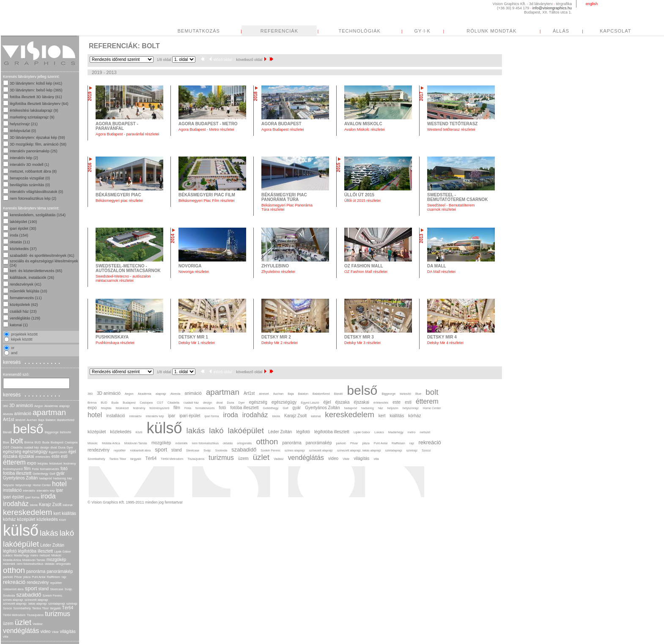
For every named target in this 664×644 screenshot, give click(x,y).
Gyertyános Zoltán (20, 478)
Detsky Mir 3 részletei (362, 343)
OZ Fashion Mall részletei (366, 272)
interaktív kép (45, 491)
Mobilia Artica (12, 560)
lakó (67, 533)
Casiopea (71, 442)
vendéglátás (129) (25, 318)
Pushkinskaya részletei (115, 343)
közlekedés (47, 519)
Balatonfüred (66, 420)
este (56, 456)
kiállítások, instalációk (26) (32, 278)
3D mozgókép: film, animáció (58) (38, 144)
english (592, 4)
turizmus (58, 614)
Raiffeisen (54, 577)
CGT (6, 447)
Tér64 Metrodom (14, 615)
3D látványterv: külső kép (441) (36, 83)
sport (31, 588)
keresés (33, 362)
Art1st (8, 420)
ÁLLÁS (561, 31)
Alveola (8, 414)
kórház (9, 519)
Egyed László (58, 452)
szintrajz (72, 604)
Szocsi (7, 608)
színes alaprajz (13, 600)
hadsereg (60, 478)
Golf (52, 474)
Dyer (70, 447)
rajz (64, 577)
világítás (68, 632)
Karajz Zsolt (50, 505)
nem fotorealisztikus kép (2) (33, 198)
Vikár (55, 632)
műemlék (9, 564)
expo (32, 463)
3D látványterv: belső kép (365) (36, 90)
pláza (27, 577)
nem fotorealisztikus (30, 564)
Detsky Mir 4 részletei (445, 343)
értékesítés (43, 457)
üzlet (23, 622)
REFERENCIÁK (279, 31)
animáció (23, 414)
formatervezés (49, 469)
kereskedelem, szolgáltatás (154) (38, 215)
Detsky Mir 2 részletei (280, 343)
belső (28, 429)
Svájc (69, 589)
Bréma (29, 442)
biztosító (65, 432)
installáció (12, 490)
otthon (14, 570)
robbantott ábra (13, 589)
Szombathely (22, 608)
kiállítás (69, 513)
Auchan (32, 420)
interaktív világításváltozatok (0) (36, 192)
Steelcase (57, 589)
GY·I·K (423, 31)
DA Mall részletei (441, 272)
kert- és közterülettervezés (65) (36, 271)
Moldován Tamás (34, 560)
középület (26, 519)
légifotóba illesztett (36, 551)
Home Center (42, 485)
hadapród (45, 478)
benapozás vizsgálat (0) (30, 178)
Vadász (37, 624)
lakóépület (21, 544)
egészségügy (35, 452)
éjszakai (26, 456)
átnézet (20, 420)
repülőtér (56, 583)
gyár (60, 473)
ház (70, 478)
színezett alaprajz (36, 600)
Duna (62, 447)
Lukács (8, 555)
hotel (59, 484)
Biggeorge (52, 432)
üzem (8, 623)
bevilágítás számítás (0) (30, 185)
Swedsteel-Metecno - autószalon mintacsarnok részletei (123, 278)
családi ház (31, 447)
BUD (38, 442)
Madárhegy (22, 555)
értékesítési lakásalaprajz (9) (34, 110)
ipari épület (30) (23, 228)
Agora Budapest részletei (283, 129)
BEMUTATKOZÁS (199, 31)
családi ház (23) (23, 311)
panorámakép (60, 571)
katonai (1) (19, 325)
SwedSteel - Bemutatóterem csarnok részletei (451, 207)
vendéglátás (21, 631)
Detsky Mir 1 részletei (197, 343)
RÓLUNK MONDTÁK (491, 31)
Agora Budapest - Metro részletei (206, 129)
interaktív (29, 491)
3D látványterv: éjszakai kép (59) (37, 138)
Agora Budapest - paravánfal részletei (128, 134)
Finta (35, 469)
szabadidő (29, 595)
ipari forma (32, 497)
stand (44, 589)
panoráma (36, 571)
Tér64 (68, 608)
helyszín (8, 485)
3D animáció (21, 406)
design (45, 447)
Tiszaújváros (35, 615)
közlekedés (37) (23, 249)
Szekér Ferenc (52, 596)
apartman (49, 412)
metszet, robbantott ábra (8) (33, 171)
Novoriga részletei (194, 272)
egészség (12, 452)
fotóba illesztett (17, 473)
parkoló (8, 577)
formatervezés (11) (26, 298)
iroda (48, 496)
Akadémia (51, 406)
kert (57, 513)
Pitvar (18, 577)
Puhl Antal (38, 577)
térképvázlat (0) (23, 131)
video (45, 632)
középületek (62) (24, 305)
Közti (63, 520)
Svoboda (9, 596)
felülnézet (56, 464)
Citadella (16, 447)
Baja (41, 420)
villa (5, 637)
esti (64, 456)
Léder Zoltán (52, 545)
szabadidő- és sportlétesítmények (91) (42, 256)
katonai (67, 505)
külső (21, 530)
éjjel (72, 452)
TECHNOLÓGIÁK (360, 31)
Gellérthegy (40, 474)
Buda (46, 442)
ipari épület (13, 497)
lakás (49, 533)
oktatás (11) (20, 242)
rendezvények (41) (26, 284)
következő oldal (251, 60)
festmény (70, 464)
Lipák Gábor (62, 552)
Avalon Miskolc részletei (365, 129)
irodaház (16, 504)
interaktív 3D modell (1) (29, 165)
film (27, 469)
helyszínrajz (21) (24, 124)
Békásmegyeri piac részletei (119, 201)
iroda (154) (19, 235)
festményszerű (13, 469)
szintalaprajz (57, 604)
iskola (34, 505)
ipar (59, 490)
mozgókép (56, 560)
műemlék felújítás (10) (29, 291)
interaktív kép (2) (24, 158)
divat (54, 447)
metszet (45, 555)
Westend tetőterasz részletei (451, 129)
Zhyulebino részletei (278, 272)
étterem (14, 462)
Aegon (39, 406)
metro (34, 555)
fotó (64, 469)
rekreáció (14, 582)
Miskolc (56, 555)
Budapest (57, 442)
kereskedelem (27, 512)
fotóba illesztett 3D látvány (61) (36, 97)
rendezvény (38, 582)
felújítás (43, 464)
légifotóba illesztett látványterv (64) (39, 104)
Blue (6, 442)
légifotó (10, 551)
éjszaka (10, 456)
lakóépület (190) (23, 222)
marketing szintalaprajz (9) (32, 117)
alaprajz (64, 406)
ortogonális (63, 564)
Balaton (51, 420)
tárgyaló (55, 608)
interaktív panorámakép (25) (34, 151)
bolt (16, 441)
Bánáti (7, 432)
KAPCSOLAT (615, 31)
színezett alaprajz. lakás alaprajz (25, 604)
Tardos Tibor (41, 608)
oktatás (50, 564)
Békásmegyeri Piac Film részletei (207, 201)
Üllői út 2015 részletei (362, 201)
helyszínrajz (23, 485)
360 (5, 406)
